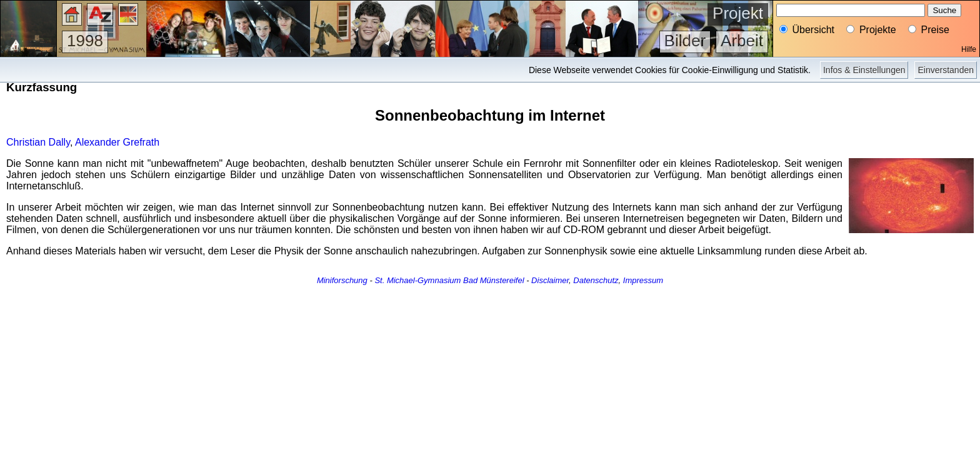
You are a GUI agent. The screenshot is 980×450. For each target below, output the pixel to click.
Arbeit (742, 41)
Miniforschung (342, 280)
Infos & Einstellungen (864, 70)
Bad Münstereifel (494, 280)
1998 (85, 41)
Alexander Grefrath (117, 142)
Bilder (685, 41)
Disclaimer (550, 280)
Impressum (643, 280)
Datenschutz (596, 280)
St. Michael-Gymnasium (417, 280)
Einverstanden (946, 70)
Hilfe (969, 49)
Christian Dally (38, 142)
